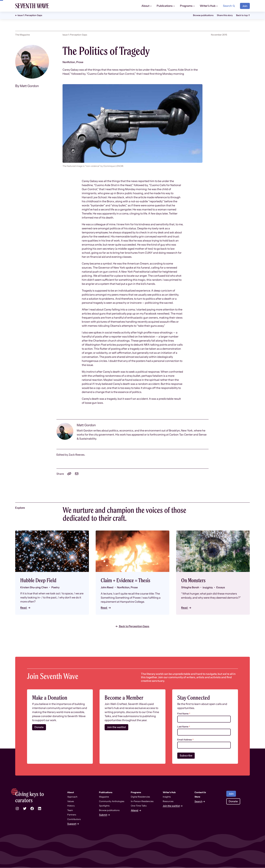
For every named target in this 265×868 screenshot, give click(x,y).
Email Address (185, 740)
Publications (165, 6)
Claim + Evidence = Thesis (127, 580)
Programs (186, 6)
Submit (103, 815)
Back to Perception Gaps (134, 626)
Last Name (184, 727)
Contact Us (200, 792)
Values (71, 801)
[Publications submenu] (174, 6)
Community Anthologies (112, 801)
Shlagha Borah (190, 587)
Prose (81, 62)
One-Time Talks (139, 806)
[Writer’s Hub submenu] (217, 6)
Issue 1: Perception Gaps (30, 15)
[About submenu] (151, 6)
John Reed (107, 587)
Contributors (74, 819)
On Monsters (195, 580)
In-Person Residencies (142, 801)
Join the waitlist (117, 727)
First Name (184, 714)
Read (24, 608)
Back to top (242, 15)
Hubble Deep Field (40, 580)
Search (198, 802)
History (71, 806)
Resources (168, 801)
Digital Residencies (140, 797)
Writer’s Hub (208, 6)
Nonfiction (69, 62)
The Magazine (22, 35)
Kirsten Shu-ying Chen (35, 587)
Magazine (104, 797)
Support (72, 824)
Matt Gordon (30, 86)
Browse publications (203, 15)
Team (70, 810)
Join (245, 6)
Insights (167, 797)
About (145, 6)
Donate (39, 727)
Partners (72, 815)
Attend (135, 811)
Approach (72, 797)
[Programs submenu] (194, 6)
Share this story (225, 15)
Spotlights (104, 806)
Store (197, 797)
